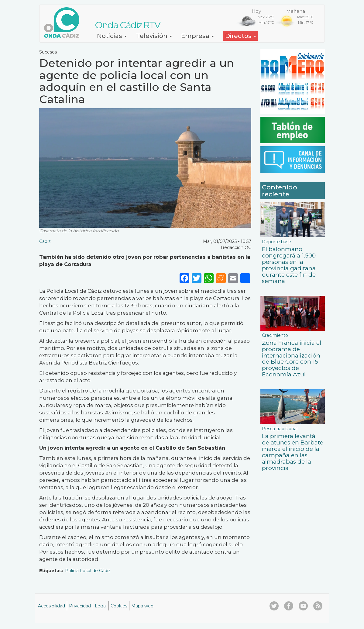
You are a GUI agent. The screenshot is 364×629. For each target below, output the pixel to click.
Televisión (154, 36)
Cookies (119, 606)
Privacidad (80, 606)
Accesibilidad (52, 606)
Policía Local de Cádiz (88, 571)
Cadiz (45, 241)
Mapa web (142, 606)
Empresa (197, 36)
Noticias (112, 36)
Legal (101, 606)
